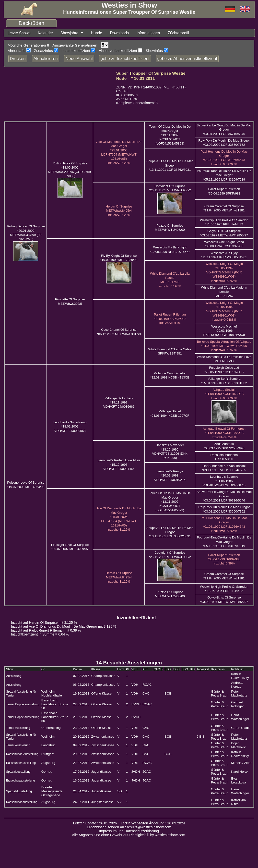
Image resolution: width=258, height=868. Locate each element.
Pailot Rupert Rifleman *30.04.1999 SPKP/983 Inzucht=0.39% (170, 319)
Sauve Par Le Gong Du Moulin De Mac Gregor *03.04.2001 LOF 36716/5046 (224, 130)
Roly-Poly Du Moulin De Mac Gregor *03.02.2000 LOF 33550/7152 (224, 143)
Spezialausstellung (18, 772)
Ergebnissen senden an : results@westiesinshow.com (129, 827)
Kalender (46, 33)
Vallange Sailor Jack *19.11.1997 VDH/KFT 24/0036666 (119, 403)
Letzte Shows (19, 33)
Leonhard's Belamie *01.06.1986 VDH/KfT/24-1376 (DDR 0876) (224, 481)
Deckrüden (31, 23)
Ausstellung (14, 676)
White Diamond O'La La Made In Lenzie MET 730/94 (224, 292)
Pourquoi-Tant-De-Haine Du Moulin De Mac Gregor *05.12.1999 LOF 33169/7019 (224, 175)
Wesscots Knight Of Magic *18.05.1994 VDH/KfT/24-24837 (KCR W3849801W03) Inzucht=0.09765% (224, 272)
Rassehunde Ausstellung (22, 754)
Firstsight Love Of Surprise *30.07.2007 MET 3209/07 (70, 547)
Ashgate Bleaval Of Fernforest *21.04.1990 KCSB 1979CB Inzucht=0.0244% (224, 433)
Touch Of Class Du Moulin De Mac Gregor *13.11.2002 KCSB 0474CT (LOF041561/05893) (170, 135)
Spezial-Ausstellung (19, 791)
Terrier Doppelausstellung (23, 704)
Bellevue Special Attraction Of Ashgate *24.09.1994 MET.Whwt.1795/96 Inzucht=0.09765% (224, 346)
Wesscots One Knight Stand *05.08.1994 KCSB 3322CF (224, 244)
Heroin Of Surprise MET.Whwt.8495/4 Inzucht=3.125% (119, 211)
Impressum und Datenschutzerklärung (129, 831)
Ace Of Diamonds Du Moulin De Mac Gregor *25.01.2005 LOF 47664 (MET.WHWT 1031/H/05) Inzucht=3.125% (119, 519)
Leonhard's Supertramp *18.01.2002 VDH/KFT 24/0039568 (70, 427)
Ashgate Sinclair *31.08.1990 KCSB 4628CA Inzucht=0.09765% (224, 394)
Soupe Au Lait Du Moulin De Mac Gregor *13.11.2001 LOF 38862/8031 (170, 165)
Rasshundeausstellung (21, 763)
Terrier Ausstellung (18, 728)
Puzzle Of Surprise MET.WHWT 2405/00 (170, 228)
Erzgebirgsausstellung (20, 781)
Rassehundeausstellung (22, 802)
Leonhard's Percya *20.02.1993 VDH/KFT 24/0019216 (170, 476)
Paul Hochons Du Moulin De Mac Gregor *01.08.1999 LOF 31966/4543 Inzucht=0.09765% (224, 158)
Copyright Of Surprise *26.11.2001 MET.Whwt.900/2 (170, 188)
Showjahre (70, 33)
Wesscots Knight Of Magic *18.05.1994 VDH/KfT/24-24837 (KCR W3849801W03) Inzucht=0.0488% (224, 311)
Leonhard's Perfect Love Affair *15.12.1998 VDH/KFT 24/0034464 (119, 465)
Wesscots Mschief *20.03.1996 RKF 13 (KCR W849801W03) (224, 331)
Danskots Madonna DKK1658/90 (224, 457)
